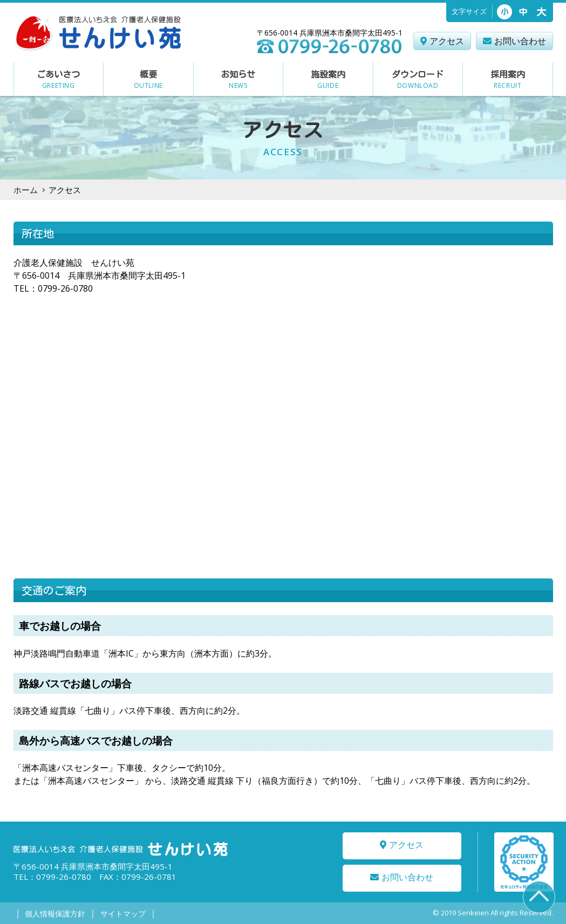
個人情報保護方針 (55, 913)
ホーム (26, 190)
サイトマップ (122, 913)
